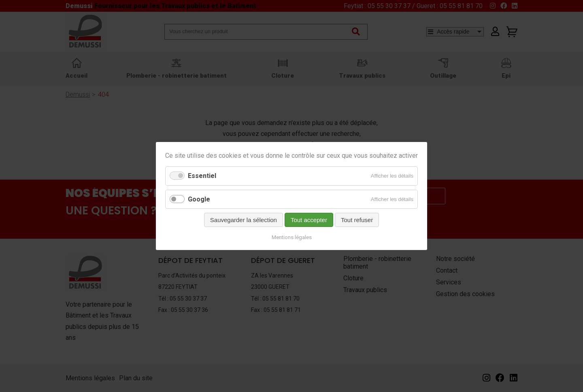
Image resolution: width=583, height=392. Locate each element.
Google (199, 199)
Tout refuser (357, 220)
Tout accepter (309, 220)
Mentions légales (292, 237)
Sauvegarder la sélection (244, 220)
